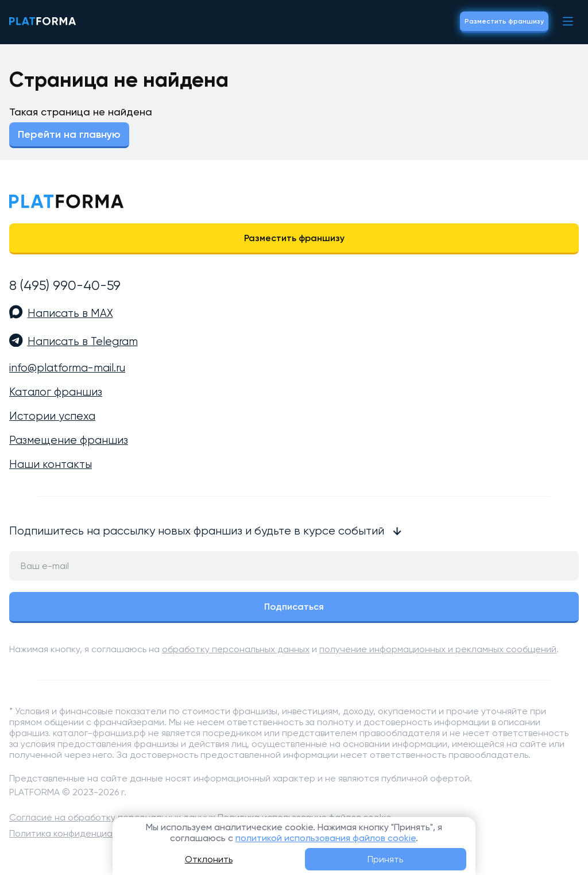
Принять (385, 859)
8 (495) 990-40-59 (65, 285)
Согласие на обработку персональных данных (112, 817)
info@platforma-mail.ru (67, 368)
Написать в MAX (70, 313)
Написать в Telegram (83, 342)
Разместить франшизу (504, 21)
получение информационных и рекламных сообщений (438, 649)
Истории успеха (52, 416)
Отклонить (209, 859)
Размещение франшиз (69, 440)
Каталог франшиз (56, 392)
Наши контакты (51, 464)
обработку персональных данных (236, 649)
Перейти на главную (69, 134)
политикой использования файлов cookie (326, 838)
